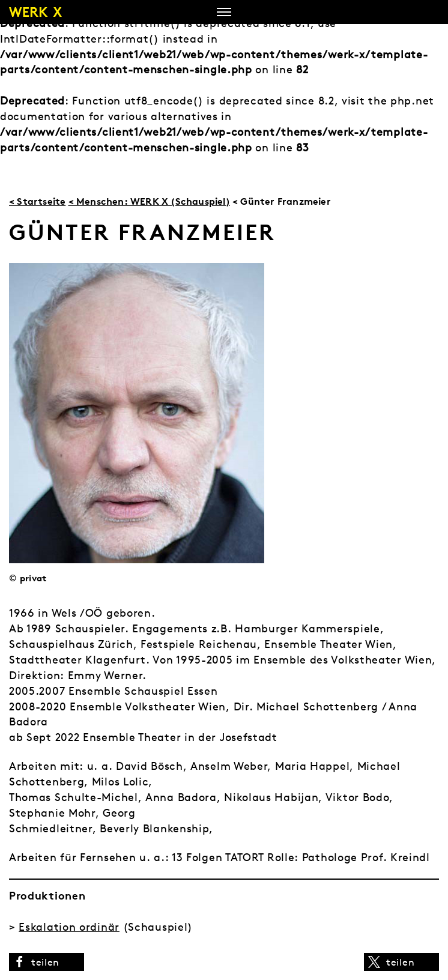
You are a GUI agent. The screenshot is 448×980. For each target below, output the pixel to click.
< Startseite (37, 201)
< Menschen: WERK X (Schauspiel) (149, 201)
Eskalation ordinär (69, 927)
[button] (47, 962)
